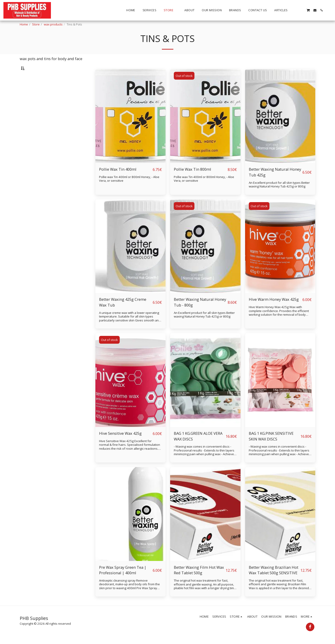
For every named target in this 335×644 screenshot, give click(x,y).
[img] (131, 128)
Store (36, 24)
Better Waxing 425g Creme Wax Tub (123, 314)
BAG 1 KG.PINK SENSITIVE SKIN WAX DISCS (271, 448)
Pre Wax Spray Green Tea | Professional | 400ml (123, 582)
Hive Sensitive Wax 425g (120, 445)
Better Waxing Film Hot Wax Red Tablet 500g (199, 582)
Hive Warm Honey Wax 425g (274, 311)
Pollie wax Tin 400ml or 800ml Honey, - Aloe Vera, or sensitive (129, 191)
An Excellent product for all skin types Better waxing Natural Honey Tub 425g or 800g (279, 197)
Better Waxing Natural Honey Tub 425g (275, 184)
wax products (53, 24)
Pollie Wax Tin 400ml (118, 181)
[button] (295, 10)
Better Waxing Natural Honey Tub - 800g (200, 314)
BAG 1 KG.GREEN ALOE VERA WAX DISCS (198, 448)
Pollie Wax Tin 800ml (192, 181)
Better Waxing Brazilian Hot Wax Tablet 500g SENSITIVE (274, 582)
